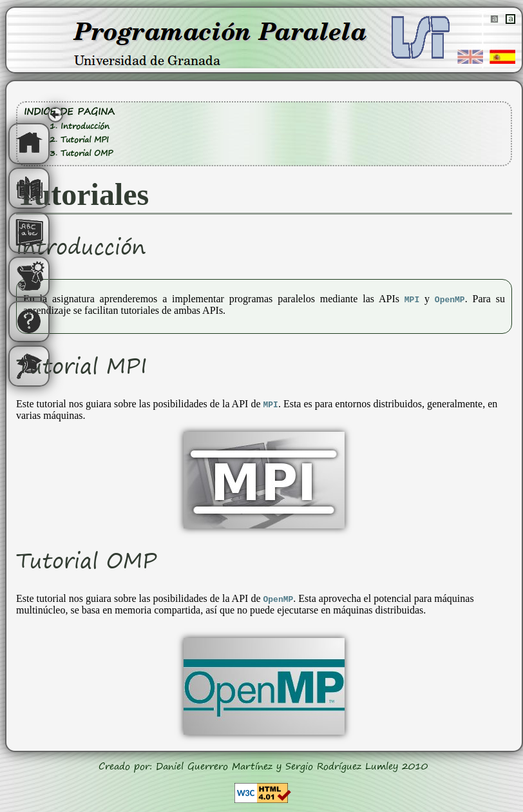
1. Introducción (80, 126)
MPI (412, 299)
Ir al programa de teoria (29, 188)
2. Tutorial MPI (79, 140)
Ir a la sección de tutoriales (29, 233)
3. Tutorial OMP (81, 153)
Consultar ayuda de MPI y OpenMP (29, 322)
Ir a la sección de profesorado (29, 366)
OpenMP (450, 299)
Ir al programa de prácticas (29, 277)
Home (29, 144)
